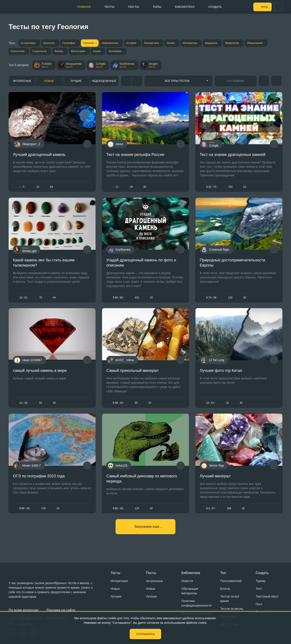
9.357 (211, 511)
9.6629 (118, 511)
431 (137, 299)
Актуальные (154, 581)
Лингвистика (156, 43)
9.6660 (118, 299)
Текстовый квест (267, 596)
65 (136, 405)
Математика (196, 43)
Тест (259, 589)
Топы (155, 7)
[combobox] (178, 81)
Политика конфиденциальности (197, 603)
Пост (259, 604)
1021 (24, 299)
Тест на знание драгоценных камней (233, 155)
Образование (263, 43)
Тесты (105, 7)
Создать (216, 7)
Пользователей (231, 581)
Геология (91, 43)
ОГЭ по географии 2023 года (39, 478)
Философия (80, 51)
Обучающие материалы (190, 591)
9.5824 (118, 405)
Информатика (113, 43)
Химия (100, 51)
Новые (49, 81)
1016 (24, 405)
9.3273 (212, 187)
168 (229, 511)
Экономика (119, 51)
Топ (223, 573)
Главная (79, 7)
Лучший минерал (215, 478)
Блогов (225, 589)
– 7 (22, 187)
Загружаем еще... (148, 529)
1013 (211, 405)
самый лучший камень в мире (40, 372)
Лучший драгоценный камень (39, 155)
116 (230, 299)
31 (227, 405)
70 (41, 299)
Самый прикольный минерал (132, 372)
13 (38, 187)
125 (137, 511)
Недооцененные (104, 81)
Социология (40, 51)
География (70, 43)
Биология (50, 43)
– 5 (116, 187)
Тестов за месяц (232, 609)
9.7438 (212, 299)
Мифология (240, 43)
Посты (131, 7)
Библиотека (184, 7)
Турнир (261, 581)
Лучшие (76, 81)
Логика (176, 43)
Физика (60, 51)
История (135, 43)
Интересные (22, 81)
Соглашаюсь (146, 634)
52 (41, 405)
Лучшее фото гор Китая (221, 372)
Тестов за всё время (230, 599)
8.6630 (25, 511)
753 (230, 187)
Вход (263, 7)
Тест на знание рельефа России (135, 155)
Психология (18, 51)
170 (43, 511)
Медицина (218, 43)
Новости (187, 581)
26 (131, 187)
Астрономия (28, 43)
